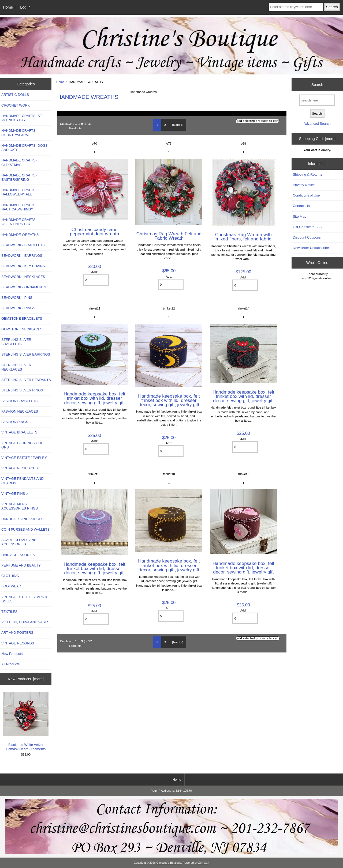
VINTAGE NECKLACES (20, 468)
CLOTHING (10, 576)
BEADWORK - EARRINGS (22, 256)
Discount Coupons (307, 237)
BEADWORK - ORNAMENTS (24, 287)
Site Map (300, 216)
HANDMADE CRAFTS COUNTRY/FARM (18, 133)
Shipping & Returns (308, 174)
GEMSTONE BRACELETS (22, 318)
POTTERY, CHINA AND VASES (25, 622)
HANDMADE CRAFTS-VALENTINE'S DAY (19, 222)
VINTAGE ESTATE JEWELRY (24, 458)
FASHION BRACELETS (19, 401)
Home (8, 7)
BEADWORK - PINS (17, 298)
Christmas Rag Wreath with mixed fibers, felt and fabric (243, 237)
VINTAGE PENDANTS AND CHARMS (23, 481)
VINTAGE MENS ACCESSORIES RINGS (20, 506)
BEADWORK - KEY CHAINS (23, 266)
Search (317, 85)
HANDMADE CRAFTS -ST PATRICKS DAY (22, 118)
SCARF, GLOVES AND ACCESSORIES (19, 542)
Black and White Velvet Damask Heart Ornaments (26, 722)
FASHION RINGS (15, 422)
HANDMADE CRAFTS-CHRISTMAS (19, 162)
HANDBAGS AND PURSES (22, 519)
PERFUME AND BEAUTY (21, 565)
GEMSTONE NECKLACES (22, 329)
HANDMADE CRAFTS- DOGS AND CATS (25, 148)
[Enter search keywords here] (296, 7)
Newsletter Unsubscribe (311, 248)
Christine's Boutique (169, 863)
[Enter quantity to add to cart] (96, 280)
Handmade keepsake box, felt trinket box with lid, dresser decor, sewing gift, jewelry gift (94, 398)
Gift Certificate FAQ (308, 227)
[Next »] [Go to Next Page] (178, 125)
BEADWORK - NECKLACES (23, 277)
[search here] (317, 100)
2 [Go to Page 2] (165, 125)
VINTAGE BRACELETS (19, 432)
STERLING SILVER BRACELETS (16, 342)
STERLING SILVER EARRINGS (26, 354)
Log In (25, 7)
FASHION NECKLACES (20, 411)
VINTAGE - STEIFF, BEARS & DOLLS (24, 599)
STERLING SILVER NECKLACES (16, 367)
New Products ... (14, 654)
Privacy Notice (304, 185)
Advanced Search (317, 124)
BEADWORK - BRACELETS (23, 245)
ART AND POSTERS (17, 633)
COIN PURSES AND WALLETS (25, 529)
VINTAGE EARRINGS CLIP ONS (22, 445)
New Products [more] (26, 679)
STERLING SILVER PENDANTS (26, 380)
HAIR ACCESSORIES (18, 555)
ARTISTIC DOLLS (15, 95)
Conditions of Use (306, 195)
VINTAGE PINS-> (15, 494)
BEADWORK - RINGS (18, 308)
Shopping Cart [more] (317, 139)
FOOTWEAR (11, 586)
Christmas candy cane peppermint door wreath (95, 232)
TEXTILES (9, 612)
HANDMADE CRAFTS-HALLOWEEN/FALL (19, 192)
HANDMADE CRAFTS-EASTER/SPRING (19, 177)
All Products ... (12, 664)
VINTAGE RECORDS (18, 643)
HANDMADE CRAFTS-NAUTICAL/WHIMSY (19, 207)
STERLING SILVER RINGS (22, 390)
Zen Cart (204, 863)
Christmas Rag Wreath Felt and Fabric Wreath (169, 236)
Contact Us (301, 206)
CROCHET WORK (16, 105)
